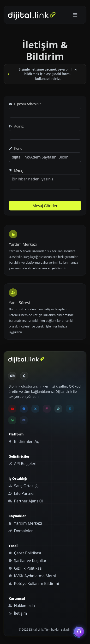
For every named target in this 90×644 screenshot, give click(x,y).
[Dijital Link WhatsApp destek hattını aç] (12, 420)
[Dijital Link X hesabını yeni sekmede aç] (35, 409)
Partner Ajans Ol (26, 501)
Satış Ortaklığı (23, 486)
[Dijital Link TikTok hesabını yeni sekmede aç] (58, 409)
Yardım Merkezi (25, 523)
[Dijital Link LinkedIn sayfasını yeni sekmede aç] (70, 409)
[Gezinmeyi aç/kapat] (75, 15)
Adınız (16, 126)
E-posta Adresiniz (25, 104)
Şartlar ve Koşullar (27, 561)
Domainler (21, 531)
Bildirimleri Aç (24, 441)
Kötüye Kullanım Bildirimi (34, 583)
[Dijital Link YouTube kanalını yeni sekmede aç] (12, 409)
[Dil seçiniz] (12, 376)
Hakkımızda (22, 606)
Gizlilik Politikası (25, 568)
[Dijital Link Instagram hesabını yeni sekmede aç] (47, 409)
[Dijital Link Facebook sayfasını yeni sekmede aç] (24, 409)
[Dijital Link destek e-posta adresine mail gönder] (24, 420)
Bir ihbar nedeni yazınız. (45, 182)
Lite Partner (22, 493)
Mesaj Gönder (45, 206)
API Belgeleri (22, 464)
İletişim (18, 613)
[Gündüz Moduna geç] (24, 376)
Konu (15, 148)
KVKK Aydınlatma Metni (32, 576)
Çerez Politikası (25, 553)
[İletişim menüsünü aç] (79, 632)
